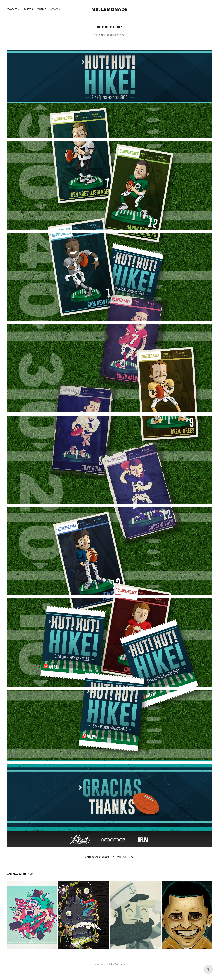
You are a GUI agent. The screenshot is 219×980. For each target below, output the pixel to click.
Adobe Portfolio (116, 964)
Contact (41, 9)
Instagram (56, 9)
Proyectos (13, 9)
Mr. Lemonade (109, 9)
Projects (28, 9)
